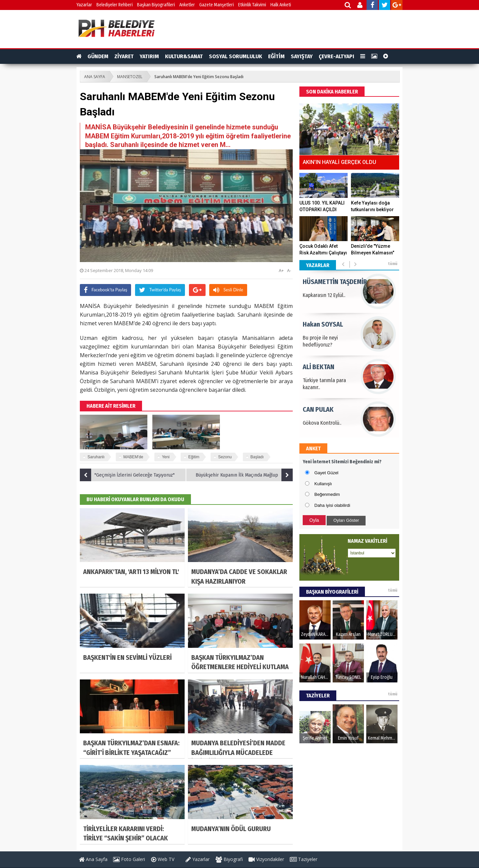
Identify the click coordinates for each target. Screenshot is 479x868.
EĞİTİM (276, 56)
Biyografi (229, 859)
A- (289, 270)
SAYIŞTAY (302, 56)
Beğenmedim (327, 494)
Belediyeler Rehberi (115, 5)
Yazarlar (84, 5)
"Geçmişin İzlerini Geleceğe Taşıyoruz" (127, 475)
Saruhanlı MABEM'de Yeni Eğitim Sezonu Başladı (199, 77)
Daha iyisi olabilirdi (332, 505)
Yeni (166, 457)
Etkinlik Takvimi (252, 5)
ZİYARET (124, 56)
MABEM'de (133, 457)
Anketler (187, 5)
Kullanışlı (323, 484)
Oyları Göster (346, 520)
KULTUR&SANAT (184, 56)
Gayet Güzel (326, 473)
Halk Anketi (281, 5)
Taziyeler (304, 859)
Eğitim (194, 457)
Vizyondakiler (266, 859)
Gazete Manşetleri (217, 5)
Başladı (257, 457)
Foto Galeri (129, 859)
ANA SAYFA (95, 77)
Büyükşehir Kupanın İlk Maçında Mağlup (244, 475)
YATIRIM (149, 56)
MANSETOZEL (130, 77)
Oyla (314, 520)
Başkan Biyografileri (156, 5)
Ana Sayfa (93, 859)
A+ (281, 270)
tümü (393, 264)
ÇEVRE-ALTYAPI (336, 56)
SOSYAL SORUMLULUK (236, 56)
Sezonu (225, 457)
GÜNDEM (98, 56)
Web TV (163, 859)
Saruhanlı (96, 457)
